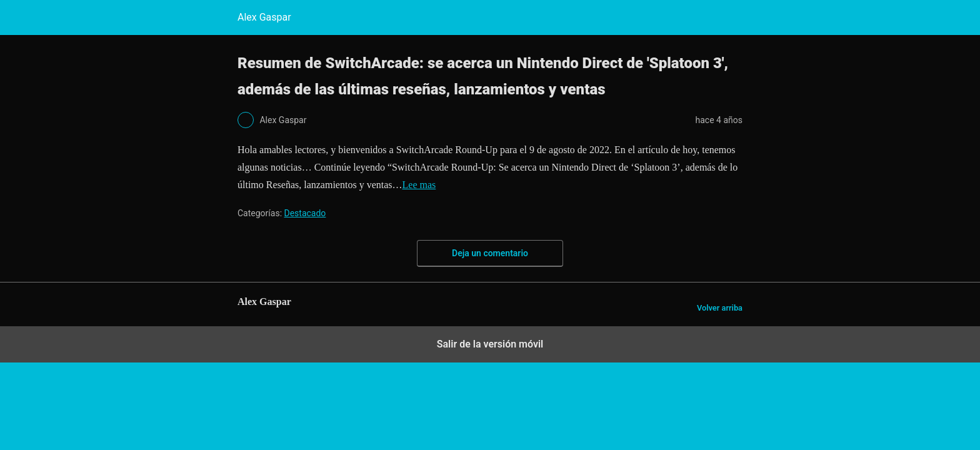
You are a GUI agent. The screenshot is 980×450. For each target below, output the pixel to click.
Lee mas (419, 185)
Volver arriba (720, 308)
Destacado (305, 213)
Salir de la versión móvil (490, 344)
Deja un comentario (490, 253)
